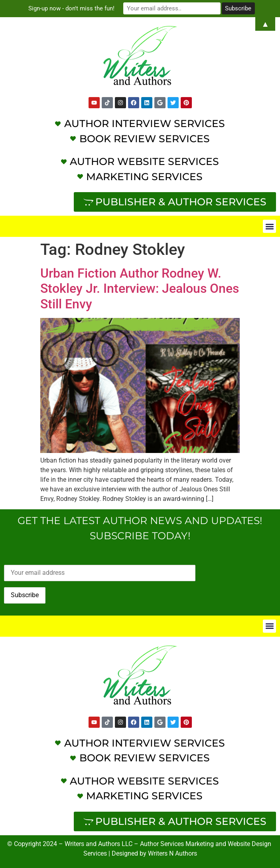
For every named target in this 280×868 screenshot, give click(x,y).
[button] (269, 226)
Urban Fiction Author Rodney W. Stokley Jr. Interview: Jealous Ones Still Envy (140, 289)
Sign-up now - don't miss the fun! (72, 8)
